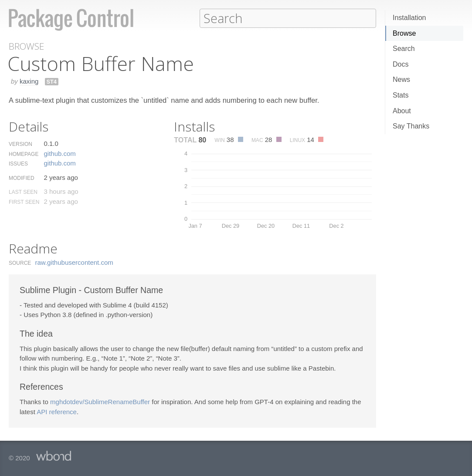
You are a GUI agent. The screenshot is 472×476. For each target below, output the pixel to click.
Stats (401, 95)
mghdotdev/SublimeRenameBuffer (100, 401)
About (402, 111)
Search (404, 49)
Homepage (24, 154)
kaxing (29, 81)
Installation (409, 18)
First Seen (24, 202)
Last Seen (23, 192)
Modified (22, 178)
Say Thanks (411, 126)
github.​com (59, 153)
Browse (404, 33)
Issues (18, 163)
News (401, 79)
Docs (401, 64)
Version (20, 144)
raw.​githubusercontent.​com (74, 262)
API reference (57, 411)
